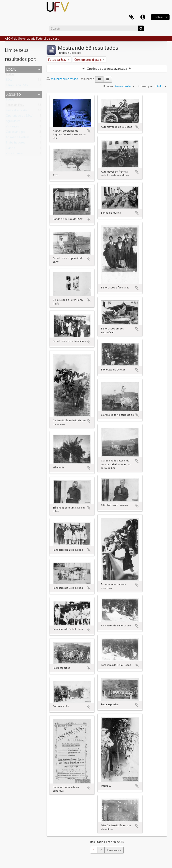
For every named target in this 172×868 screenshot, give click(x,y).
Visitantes (12, 127)
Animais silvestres (18, 138)
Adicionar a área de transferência (89, 131)
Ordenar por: (145, 86)
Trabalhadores (15, 143)
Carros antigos (15, 133)
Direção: (108, 86)
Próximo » (114, 850)
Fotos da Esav (15, 106)
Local (11, 69)
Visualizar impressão (62, 79)
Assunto (14, 94)
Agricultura (13, 122)
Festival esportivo (18, 111)
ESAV (9, 81)
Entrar (159, 17)
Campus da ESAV (17, 86)
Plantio (11, 149)
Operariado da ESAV (19, 117)
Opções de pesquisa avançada (107, 69)
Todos (10, 75)
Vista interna (14, 154)
